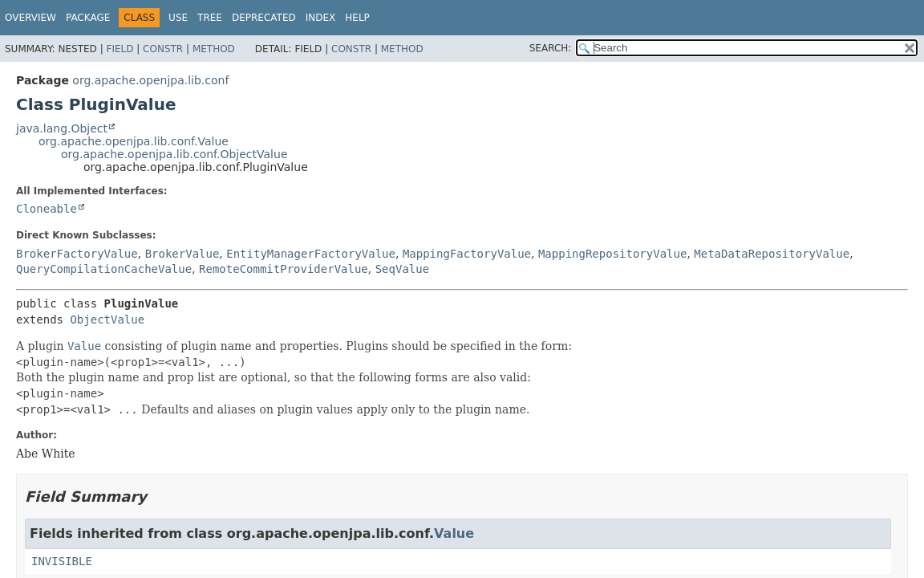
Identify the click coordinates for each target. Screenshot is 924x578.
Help (357, 18)
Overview (30, 18)
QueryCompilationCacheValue (104, 269)
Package (88, 18)
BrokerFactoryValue (77, 254)
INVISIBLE (62, 561)
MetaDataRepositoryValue (772, 254)
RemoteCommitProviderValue (284, 269)
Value (454, 533)
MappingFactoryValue (467, 254)
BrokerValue (182, 254)
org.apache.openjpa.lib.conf (150, 80)
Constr (163, 49)
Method (214, 49)
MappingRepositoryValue (612, 254)
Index (321, 18)
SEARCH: (551, 48)
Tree (210, 18)
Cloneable (47, 209)
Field (120, 49)
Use (178, 18)
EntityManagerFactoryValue (311, 254)
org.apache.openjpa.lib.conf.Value (134, 141)
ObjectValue (107, 320)
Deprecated (264, 18)
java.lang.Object (62, 128)
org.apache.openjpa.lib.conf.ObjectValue (174, 154)
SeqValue (402, 269)
